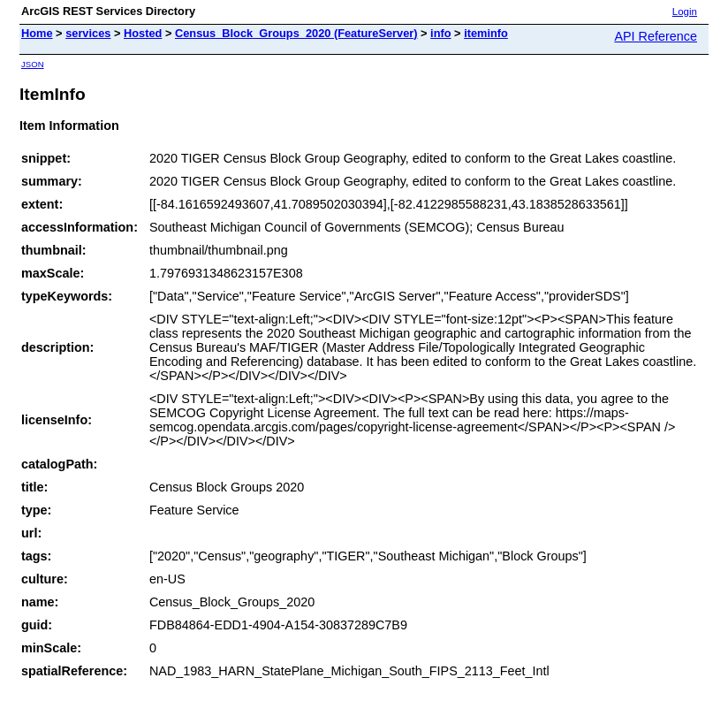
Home (37, 33)
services (88, 33)
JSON (33, 64)
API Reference (656, 36)
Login (685, 11)
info (440, 33)
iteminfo (486, 33)
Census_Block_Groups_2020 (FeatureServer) (296, 33)
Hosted (143, 33)
